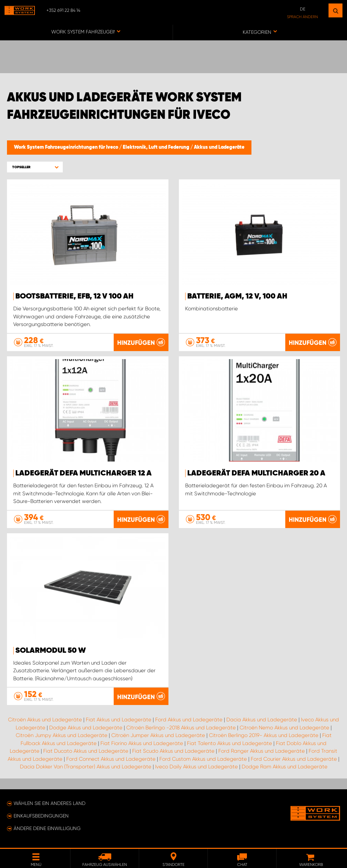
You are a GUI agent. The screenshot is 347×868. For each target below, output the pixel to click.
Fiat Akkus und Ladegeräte (119, 720)
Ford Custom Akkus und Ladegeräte (203, 759)
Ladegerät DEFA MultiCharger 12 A (84, 473)
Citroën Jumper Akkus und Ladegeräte (158, 735)
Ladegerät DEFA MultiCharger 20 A (256, 473)
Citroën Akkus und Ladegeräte (45, 720)
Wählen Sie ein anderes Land (50, 803)
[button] (35, 167)
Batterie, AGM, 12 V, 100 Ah (237, 296)
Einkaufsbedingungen (41, 816)
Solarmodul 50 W (51, 650)
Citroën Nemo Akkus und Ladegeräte (284, 727)
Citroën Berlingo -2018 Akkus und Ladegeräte (181, 727)
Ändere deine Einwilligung (47, 828)
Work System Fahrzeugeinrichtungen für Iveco (67, 147)
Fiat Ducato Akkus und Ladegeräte (86, 751)
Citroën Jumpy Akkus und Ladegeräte (62, 735)
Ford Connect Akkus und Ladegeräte (111, 759)
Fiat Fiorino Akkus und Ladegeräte (142, 743)
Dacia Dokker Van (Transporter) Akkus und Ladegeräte (86, 767)
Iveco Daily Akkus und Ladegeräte (197, 767)
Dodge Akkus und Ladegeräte (86, 727)
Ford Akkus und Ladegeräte (189, 720)
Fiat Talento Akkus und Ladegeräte (229, 743)
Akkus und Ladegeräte (219, 147)
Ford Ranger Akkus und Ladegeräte (262, 751)
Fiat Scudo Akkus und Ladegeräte (173, 751)
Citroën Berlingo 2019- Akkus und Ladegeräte (264, 735)
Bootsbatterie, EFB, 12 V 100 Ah (74, 296)
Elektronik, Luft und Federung (157, 147)
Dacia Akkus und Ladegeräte (262, 720)
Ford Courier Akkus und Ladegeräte (294, 759)
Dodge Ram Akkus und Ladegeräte (285, 767)
